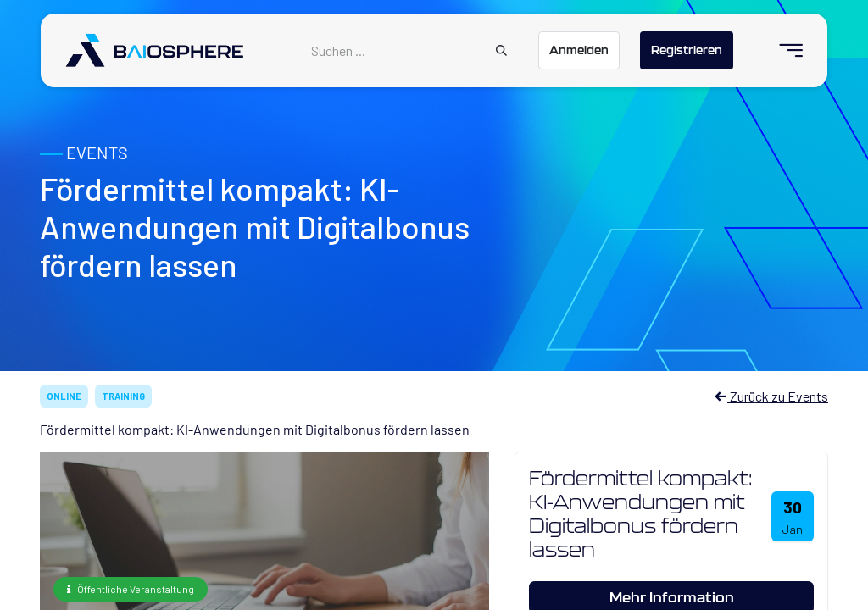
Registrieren (687, 50)
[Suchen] (501, 51)
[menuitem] (784, 50)
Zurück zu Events (771, 396)
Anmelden (579, 50)
